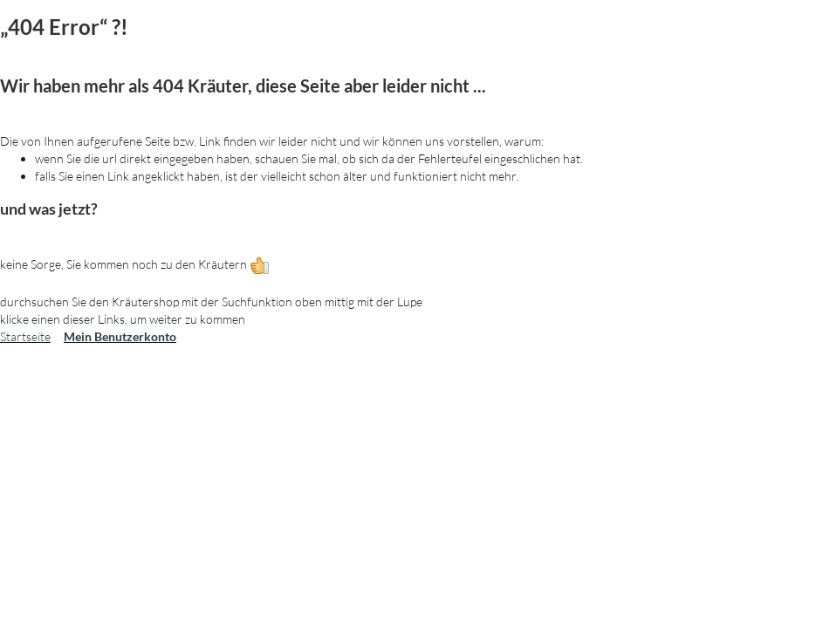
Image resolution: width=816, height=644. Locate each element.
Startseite (25, 336)
